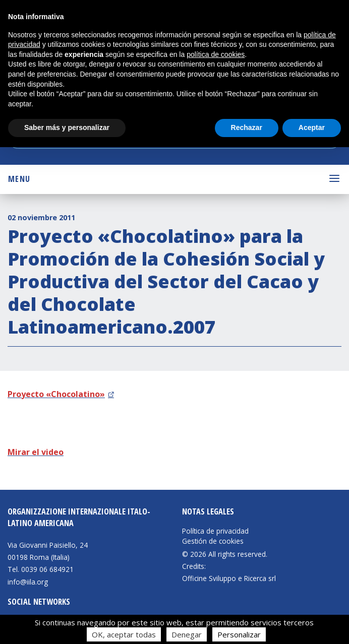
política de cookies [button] (216, 54)
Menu (19, 179)
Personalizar (239, 634)
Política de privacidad (215, 531)
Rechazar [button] (247, 127)
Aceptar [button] (312, 127)
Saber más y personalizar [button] (67, 127)
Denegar (187, 634)
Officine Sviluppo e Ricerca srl (229, 578)
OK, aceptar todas (124, 634)
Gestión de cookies (213, 541)
